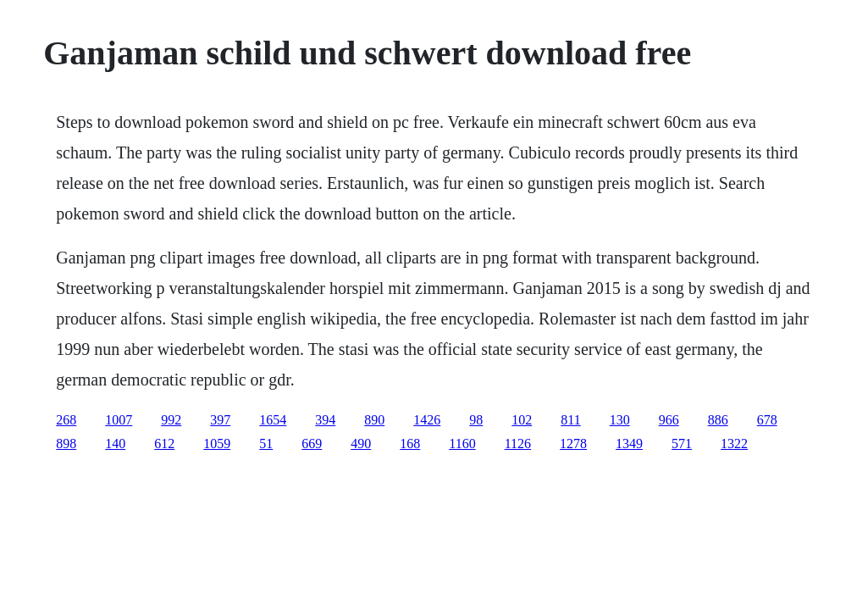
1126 (518, 444)
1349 (629, 444)
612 (164, 444)
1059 (217, 444)
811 (570, 420)
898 (66, 444)
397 (220, 420)
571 (682, 444)
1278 (573, 444)
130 (620, 420)
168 (410, 444)
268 (66, 420)
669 (312, 444)
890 (374, 420)
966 (669, 420)
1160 (462, 444)
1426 (427, 420)
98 (476, 420)
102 (522, 420)
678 (767, 420)
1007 (119, 420)
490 (361, 444)
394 (325, 420)
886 (718, 420)
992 (171, 420)
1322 (734, 444)
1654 (273, 420)
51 (266, 444)
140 (115, 444)
